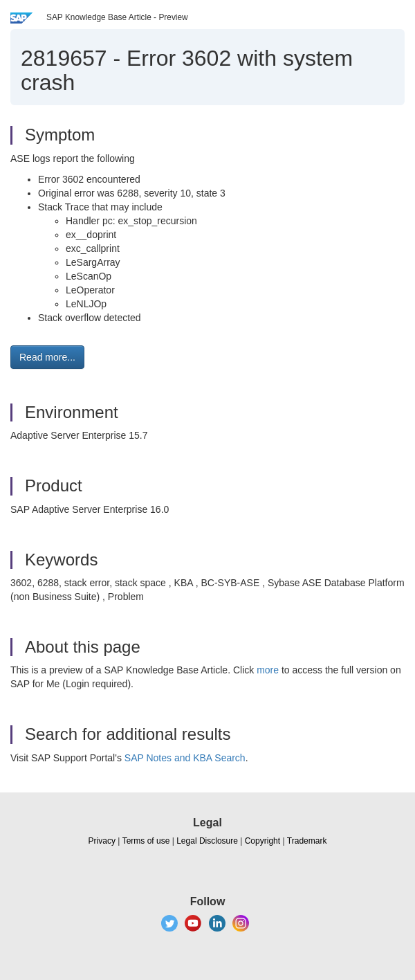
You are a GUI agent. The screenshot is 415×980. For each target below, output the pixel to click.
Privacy (102, 841)
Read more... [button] (47, 357)
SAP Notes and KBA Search (185, 758)
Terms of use (146, 841)
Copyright (262, 841)
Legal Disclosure (207, 841)
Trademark (307, 841)
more (268, 670)
